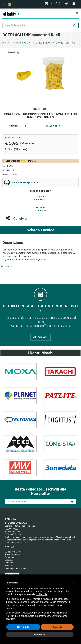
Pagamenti (10, 557)
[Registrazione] (66, 4)
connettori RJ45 (66, 43)
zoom (13, 53)
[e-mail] (72, 502)
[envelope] (10, 5)
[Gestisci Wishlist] (59, 4)
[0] (49, 4)
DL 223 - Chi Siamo (13, 552)
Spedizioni (9, 560)
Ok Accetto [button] (57, 627)
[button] (74, 583)
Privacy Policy (12, 574)
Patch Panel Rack (42, 43)
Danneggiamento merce (16, 568)
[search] (75, 25)
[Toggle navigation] (77, 13)
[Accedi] (74, 4)
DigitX (6, 43)
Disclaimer (6, 266)
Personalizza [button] (40, 634)
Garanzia (9, 563)
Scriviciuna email (40, 198)
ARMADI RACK (21, 43)
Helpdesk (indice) (13, 555)
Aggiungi (54, 126)
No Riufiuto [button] (23, 627)
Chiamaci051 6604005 (40, 209)
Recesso (9, 566)
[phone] (5, 5)
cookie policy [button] (42, 594)
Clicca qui (40, 337)
